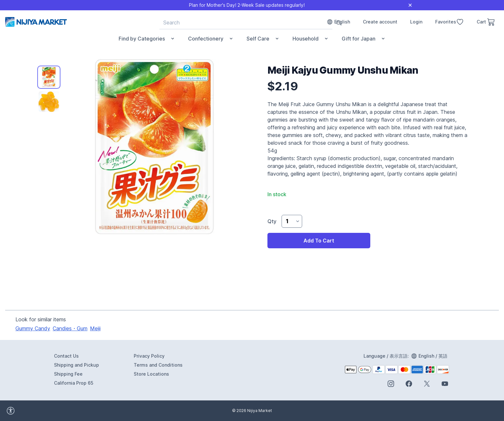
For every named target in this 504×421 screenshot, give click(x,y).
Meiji (95, 328)
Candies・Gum (70, 328)
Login (416, 22)
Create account (380, 22)
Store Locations (151, 374)
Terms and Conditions (158, 365)
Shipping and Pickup (76, 365)
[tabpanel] (154, 147)
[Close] (410, 5)
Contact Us (66, 356)
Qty (272, 221)
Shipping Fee (68, 374)
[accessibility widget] (39, 411)
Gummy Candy (33, 328)
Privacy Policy (149, 356)
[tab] (49, 77)
